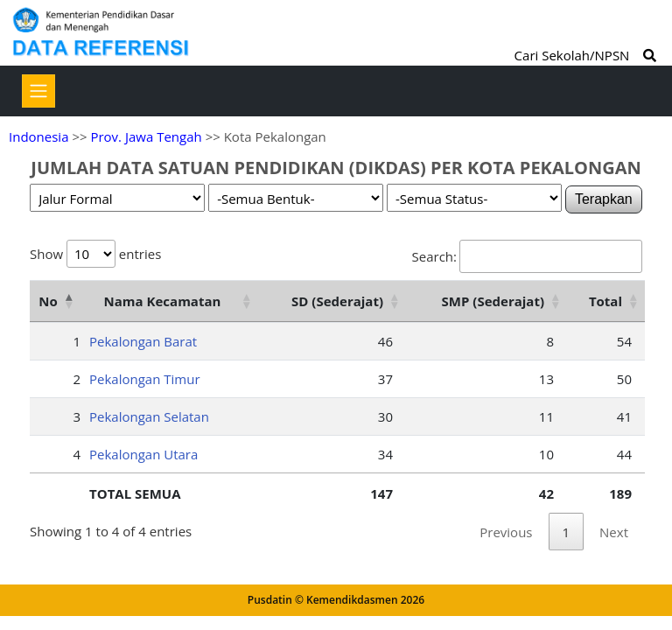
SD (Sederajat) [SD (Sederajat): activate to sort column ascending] (337, 301)
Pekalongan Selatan (149, 416)
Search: (527, 256)
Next (614, 532)
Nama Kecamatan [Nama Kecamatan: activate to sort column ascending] (163, 301)
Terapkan (604, 199)
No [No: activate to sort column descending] (48, 301)
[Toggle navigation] (38, 91)
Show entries (95, 254)
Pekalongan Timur (145, 379)
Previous (506, 532)
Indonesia (38, 136)
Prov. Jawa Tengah (146, 136)
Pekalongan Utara (143, 454)
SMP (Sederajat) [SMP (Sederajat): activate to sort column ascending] (493, 301)
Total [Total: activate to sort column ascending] (605, 301)
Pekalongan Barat (143, 341)
